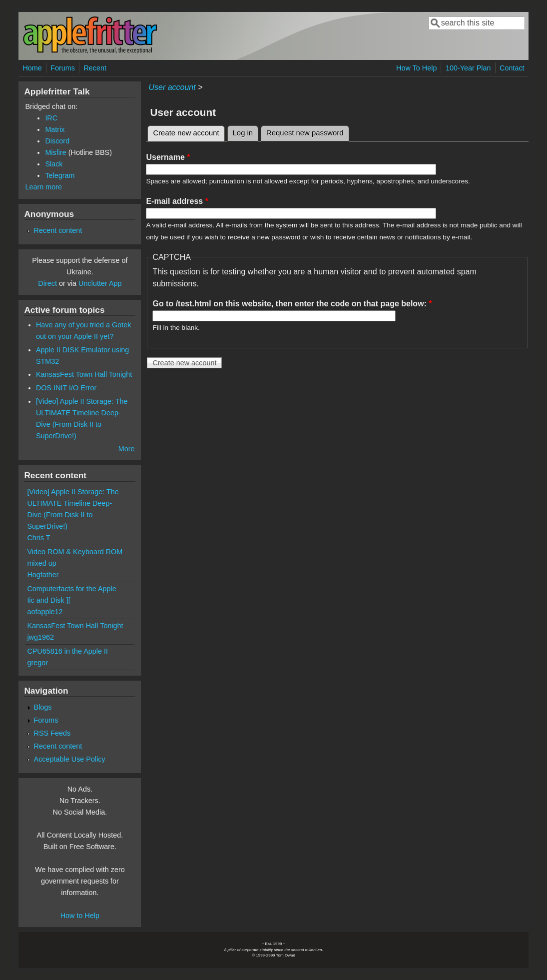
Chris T (38, 538)
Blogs (43, 707)
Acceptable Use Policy (70, 759)
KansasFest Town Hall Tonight (84, 374)
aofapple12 (45, 612)
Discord (57, 141)
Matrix (55, 129)
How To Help (416, 68)
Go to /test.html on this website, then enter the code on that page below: (292, 304)
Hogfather (43, 575)
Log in (243, 133)
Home (32, 68)
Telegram (60, 175)
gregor (37, 663)
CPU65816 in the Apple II (67, 651)
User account (172, 87)
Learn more (43, 187)
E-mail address (177, 201)
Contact (512, 68)
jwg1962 (40, 637)
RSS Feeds (52, 733)
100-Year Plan (468, 68)
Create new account (189, 131)
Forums (63, 68)
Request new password (305, 133)
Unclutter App (100, 283)
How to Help (80, 916)
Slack (54, 164)
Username (168, 157)
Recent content (58, 230)
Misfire (55, 152)
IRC (51, 118)
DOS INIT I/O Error (66, 388)
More (127, 449)
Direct (47, 283)
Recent (95, 68)
